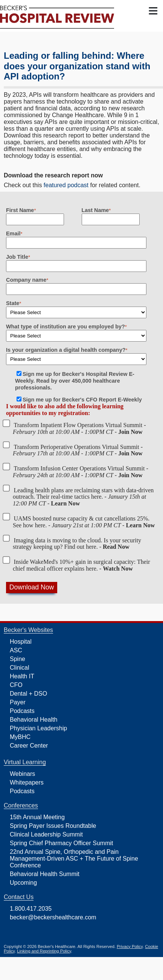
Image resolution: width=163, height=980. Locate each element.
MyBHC (20, 737)
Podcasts (22, 711)
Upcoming (23, 883)
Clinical (20, 668)
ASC (16, 650)
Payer (18, 702)
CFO (16, 685)
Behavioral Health (34, 720)
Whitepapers (27, 782)
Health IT (22, 676)
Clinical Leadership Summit (46, 834)
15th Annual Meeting (37, 817)
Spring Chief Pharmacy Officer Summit (61, 843)
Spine (18, 659)
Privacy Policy (130, 946)
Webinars (22, 774)
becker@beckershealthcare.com (53, 917)
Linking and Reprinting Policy (44, 951)
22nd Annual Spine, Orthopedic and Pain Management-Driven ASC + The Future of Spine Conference (74, 859)
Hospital (21, 642)
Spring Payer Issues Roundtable (53, 826)
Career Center (29, 746)
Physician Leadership (38, 728)
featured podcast (66, 185)
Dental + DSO (28, 694)
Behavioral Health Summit (45, 874)
